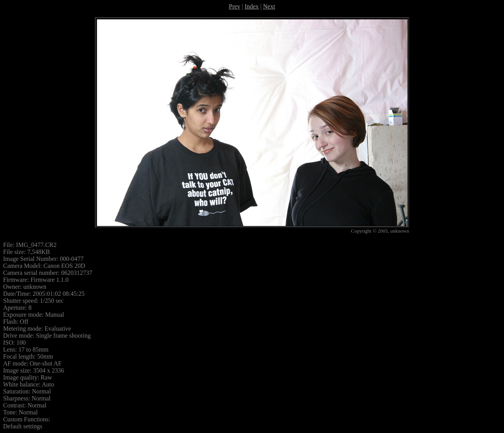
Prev (235, 6)
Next (269, 6)
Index (251, 6)
